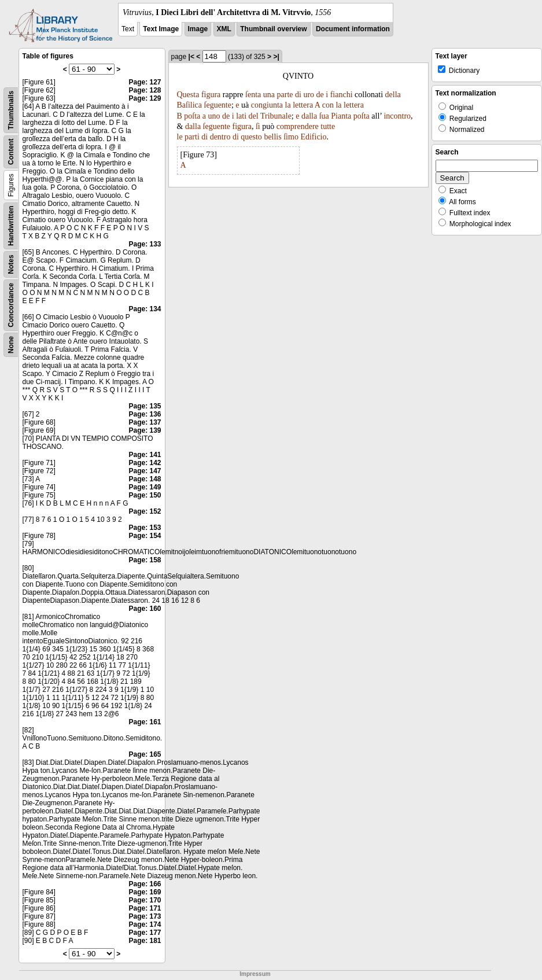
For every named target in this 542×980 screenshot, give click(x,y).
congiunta (267, 105)
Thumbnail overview (273, 29)
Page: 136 (145, 414)
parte (285, 95)
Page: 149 (145, 487)
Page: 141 (145, 455)
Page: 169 (145, 892)
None (11, 345)
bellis (272, 137)
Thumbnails (11, 110)
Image (198, 29)
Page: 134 (145, 309)
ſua (324, 116)
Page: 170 (145, 900)
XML (224, 29)
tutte (328, 126)
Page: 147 (145, 471)
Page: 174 (145, 924)
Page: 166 (145, 884)
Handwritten (11, 226)
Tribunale (276, 116)
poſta (192, 116)
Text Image (161, 29)
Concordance (11, 305)
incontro (397, 116)
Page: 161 (145, 722)
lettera (303, 105)
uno (214, 116)
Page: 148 (145, 479)
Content (11, 152)
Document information (353, 29)
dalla (309, 116)
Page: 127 (145, 82)
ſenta (253, 95)
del (254, 116)
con (328, 105)
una (269, 95)
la (288, 105)
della (393, 95)
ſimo (291, 137)
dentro (220, 137)
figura (211, 95)
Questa (188, 95)
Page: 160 (145, 609)
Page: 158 (145, 560)
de (320, 95)
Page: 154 (145, 536)
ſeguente (218, 105)
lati (241, 116)
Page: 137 (145, 422)
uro (309, 95)
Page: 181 (145, 941)
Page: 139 (145, 430)
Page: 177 (145, 933)
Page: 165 (145, 754)
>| (276, 57)
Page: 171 (145, 908)
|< (191, 57)
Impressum (255, 974)
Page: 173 (145, 916)
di (298, 95)
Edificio (313, 137)
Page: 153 (145, 528)
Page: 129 (145, 98)
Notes (11, 264)
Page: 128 (145, 90)
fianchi (342, 95)
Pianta (341, 116)
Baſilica (190, 105)
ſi (258, 126)
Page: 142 (145, 463)
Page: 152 (145, 511)
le (180, 137)
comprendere (298, 126)
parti (192, 137)
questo (251, 137)
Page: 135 (145, 406)
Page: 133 (145, 244)
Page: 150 (145, 495)
